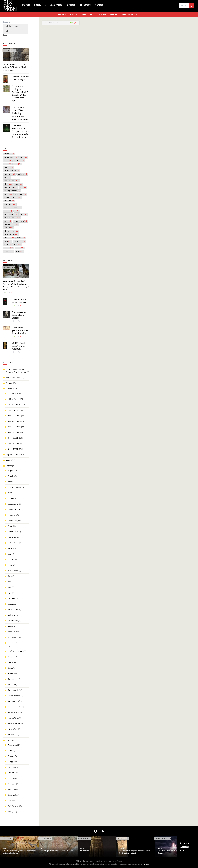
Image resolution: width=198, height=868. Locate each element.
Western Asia (13, 729)
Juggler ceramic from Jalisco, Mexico (19, 315)
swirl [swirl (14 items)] (8, 241)
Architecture (12, 745)
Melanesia (12, 615)
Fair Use (146, 864)
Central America (14, 509)
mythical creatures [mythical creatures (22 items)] (13, 208)
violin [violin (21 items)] (18, 245)
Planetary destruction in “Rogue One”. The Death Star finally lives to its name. (21, 132)
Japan (10, 593)
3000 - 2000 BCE (84, 839)
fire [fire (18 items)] (7, 177)
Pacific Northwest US (16, 651)
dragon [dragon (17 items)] (9, 167)
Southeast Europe (14, 696)
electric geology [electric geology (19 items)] (12, 171)
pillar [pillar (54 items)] (23, 214)
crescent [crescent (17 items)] (19, 161)
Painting (11, 778)
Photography (12, 789)
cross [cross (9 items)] (8, 164)
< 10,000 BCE (8, 267)
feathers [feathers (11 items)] (22, 174)
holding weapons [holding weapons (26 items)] (12, 191)
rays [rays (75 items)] (8, 221)
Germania (11, 560)
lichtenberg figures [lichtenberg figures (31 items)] (13, 198)
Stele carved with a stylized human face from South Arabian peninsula (134, 852)
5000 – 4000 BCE (14, 432)
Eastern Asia (12, 537)
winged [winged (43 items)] (9, 251)
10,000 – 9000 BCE (15, 405)
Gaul (9, 554)
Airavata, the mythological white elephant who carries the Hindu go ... (19, 852)
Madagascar (12, 604)
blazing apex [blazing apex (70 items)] (11, 157)
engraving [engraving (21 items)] (10, 174)
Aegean (11, 471)
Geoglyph (11, 762)
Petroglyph (12, 784)
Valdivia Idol (85, 851)
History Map (40, 5)
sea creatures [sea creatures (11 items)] (11, 224)
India (10, 582)
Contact (99, 5)
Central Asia (12, 515)
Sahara (10, 668)
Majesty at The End (129, 15)
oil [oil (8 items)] (17, 211)
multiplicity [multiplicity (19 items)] (10, 204)
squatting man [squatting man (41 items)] (11, 235)
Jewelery (11, 773)
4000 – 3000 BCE (14, 427)
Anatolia (11, 476)
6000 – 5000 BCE (14, 438)
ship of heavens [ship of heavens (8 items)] (11, 231)
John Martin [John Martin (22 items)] (20, 194)
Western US (12, 735)
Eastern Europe (13, 543)
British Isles (12, 498)
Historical (62, 15)
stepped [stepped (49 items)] (9, 238)
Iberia (10, 576)
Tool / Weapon (13, 806)
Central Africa (13, 504)
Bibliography (85, 5)
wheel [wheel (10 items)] (20, 248)
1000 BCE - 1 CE (9, 50)
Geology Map (56, 5)
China (10, 526)
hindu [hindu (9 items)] (23, 187)
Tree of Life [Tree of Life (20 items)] (19, 241)
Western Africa (13, 718)
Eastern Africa (13, 532)
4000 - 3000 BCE (45, 839)
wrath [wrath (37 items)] (19, 251)
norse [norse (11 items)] (8, 211)
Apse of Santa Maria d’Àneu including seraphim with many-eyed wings (20, 113)
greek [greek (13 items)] (18, 184)
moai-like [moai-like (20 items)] (9, 201)
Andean (11, 482)
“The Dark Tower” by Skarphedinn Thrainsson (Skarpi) (174, 852)
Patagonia (11, 657)
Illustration (12, 767)
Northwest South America (17, 643)
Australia (11, 493)
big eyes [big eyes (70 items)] (9, 154)
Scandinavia (12, 674)
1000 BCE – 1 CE (14, 410)
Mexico (11, 626)
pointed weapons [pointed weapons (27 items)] (12, 218)
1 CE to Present (13, 399)
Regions (74, 15)
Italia (10, 587)
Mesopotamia (13, 621)
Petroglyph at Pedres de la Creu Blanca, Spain (57, 851)
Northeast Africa (14, 637)
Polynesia (11, 662)
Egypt (10, 548)
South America (13, 679)
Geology (113, 15)
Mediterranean (13, 610)
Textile (10, 801)
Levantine (11, 598)
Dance (10, 751)
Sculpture (11, 795)
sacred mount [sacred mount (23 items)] (20, 221)
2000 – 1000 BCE (14, 416)
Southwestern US (14, 707)
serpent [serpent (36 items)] (9, 228)
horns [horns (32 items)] (8, 194)
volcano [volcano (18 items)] (9, 248)
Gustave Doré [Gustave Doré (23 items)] (11, 187)
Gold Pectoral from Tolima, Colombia (18, 346)
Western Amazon (14, 724)
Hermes (12, 70)
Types (83, 15)
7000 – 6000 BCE (14, 444)
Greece (10, 565)
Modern (9, 460)
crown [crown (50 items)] (17, 164)
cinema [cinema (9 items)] (23, 157)
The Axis (26, 5)
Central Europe (13, 521)
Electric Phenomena (98, 15)
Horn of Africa (13, 571)
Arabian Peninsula (14, 487)
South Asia (12, 685)
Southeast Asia (13, 690)
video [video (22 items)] (8, 245)
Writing (11, 812)
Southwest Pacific (14, 701)
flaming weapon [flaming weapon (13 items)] (12, 181)
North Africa (12, 632)
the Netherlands (13, 712)
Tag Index (71, 5)
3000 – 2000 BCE (14, 421)
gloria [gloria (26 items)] (8, 184)
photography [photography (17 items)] (11, 214)
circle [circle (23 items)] (8, 161)
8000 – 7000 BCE (14, 449)
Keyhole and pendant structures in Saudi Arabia (20, 331)
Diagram (11, 756)
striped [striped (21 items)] (21, 238)
